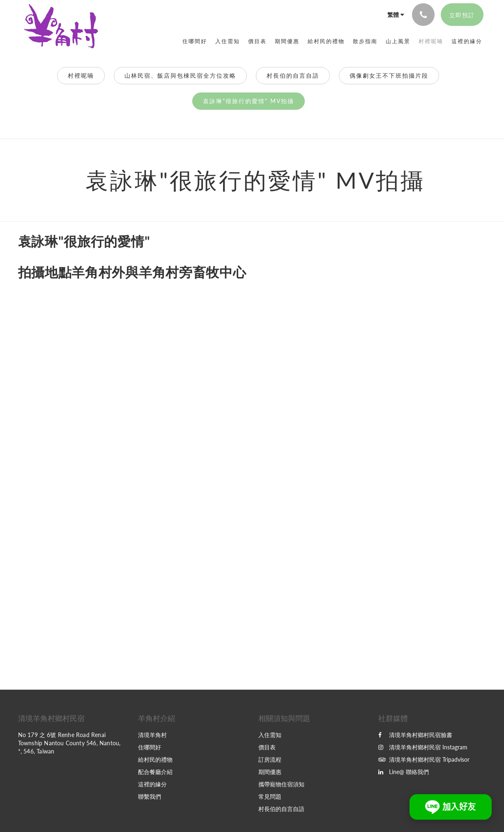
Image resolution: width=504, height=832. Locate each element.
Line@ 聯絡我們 (404, 772)
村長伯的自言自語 (293, 75)
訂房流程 (270, 759)
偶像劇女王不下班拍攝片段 (389, 75)
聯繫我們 (150, 796)
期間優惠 (270, 772)
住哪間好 (150, 747)
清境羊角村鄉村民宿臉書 (415, 735)
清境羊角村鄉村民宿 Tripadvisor (424, 759)
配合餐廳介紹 (155, 772)
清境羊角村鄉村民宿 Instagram (423, 747)
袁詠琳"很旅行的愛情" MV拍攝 (249, 101)
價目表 (267, 747)
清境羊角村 (152, 735)
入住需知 (270, 735)
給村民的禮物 (155, 759)
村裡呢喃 (81, 75)
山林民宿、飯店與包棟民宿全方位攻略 (180, 75)
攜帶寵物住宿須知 (281, 784)
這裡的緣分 (152, 784)
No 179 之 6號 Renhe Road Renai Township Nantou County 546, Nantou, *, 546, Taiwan (69, 743)
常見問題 (270, 796)
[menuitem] (195, 41)
